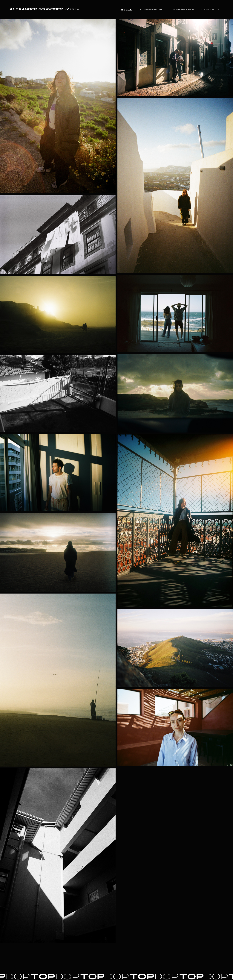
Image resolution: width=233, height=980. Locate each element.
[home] (45, 9)
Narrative (183, 9)
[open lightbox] (58, 226)
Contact (211, 9)
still (127, 9)
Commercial (153, 9)
